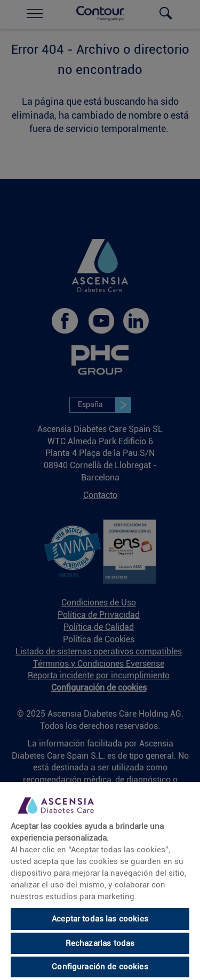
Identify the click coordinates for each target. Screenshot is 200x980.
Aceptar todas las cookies (100, 919)
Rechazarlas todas (100, 943)
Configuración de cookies (100, 967)
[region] (100, 881)
